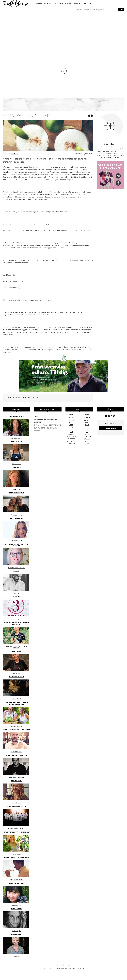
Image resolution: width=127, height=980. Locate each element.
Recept (69, 3)
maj (71, 435)
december (87, 452)
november (87, 449)
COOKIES (68, 973)
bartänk (17, 405)
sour (39, 405)
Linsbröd (38, 430)
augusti (87, 442)
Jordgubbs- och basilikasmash (46, 427)
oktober (87, 447)
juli (71, 440)
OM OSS (59, 973)
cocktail (23, 405)
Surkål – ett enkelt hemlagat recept (46, 437)
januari (71, 426)
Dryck (77, 3)
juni (71, 437)
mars (71, 430)
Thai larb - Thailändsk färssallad (48, 433)
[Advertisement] (63, 30)
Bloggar (59, 3)
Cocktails (14, 162)
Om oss (39, 3)
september (87, 444)
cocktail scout (32, 405)
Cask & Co (10, 405)
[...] (96, 10)
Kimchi (37, 424)
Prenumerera (110, 436)
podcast (48, 3)
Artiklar (87, 3)
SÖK (121, 9)
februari (71, 428)
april (71, 433)
